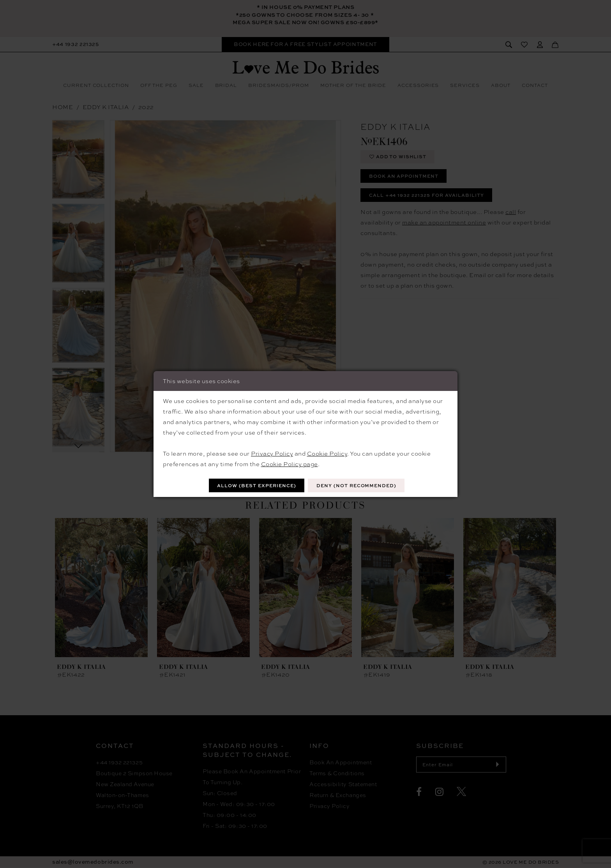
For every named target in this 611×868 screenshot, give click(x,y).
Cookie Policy (327, 453)
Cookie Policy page (290, 464)
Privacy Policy (272, 453)
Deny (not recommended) (358, 485)
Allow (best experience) (256, 485)
